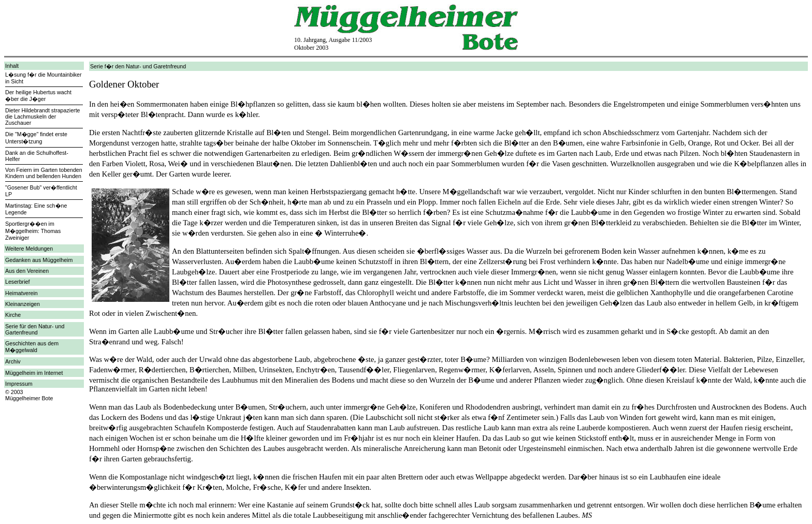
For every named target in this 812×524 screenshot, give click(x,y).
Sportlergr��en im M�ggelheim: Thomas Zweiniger (33, 231)
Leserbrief (17, 282)
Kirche (13, 315)
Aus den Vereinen (27, 271)
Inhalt (12, 66)
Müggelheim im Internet (34, 373)
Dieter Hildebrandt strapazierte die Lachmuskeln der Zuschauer (43, 117)
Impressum (19, 384)
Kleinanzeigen (23, 304)
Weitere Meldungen (29, 249)
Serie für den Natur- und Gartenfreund (35, 329)
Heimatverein (21, 293)
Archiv (13, 361)
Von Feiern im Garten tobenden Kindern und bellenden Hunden (44, 173)
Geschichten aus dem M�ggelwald (32, 347)
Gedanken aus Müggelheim (39, 260)
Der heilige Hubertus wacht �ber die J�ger (38, 96)
